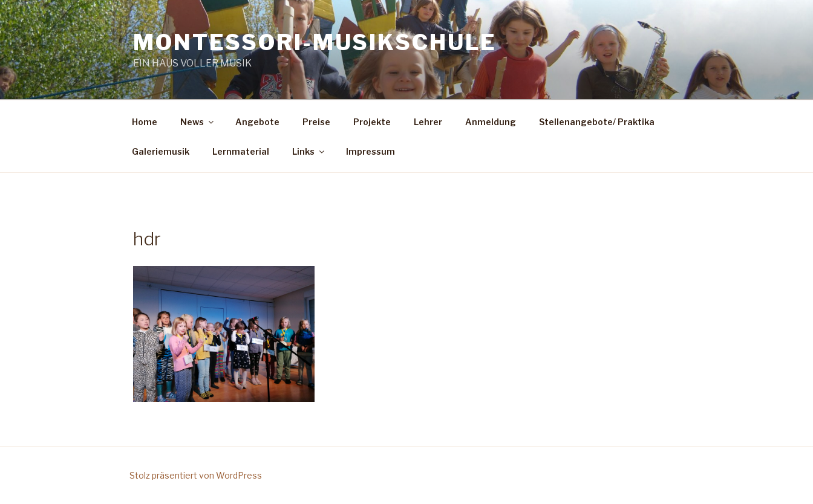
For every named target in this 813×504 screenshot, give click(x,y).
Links (309, 151)
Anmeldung (491, 122)
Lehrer (428, 122)
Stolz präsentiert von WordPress (196, 475)
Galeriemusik (161, 151)
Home (145, 122)
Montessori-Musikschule (315, 42)
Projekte (372, 122)
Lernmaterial (241, 151)
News (198, 122)
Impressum (371, 151)
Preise (316, 122)
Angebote (257, 122)
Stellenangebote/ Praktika (597, 122)
